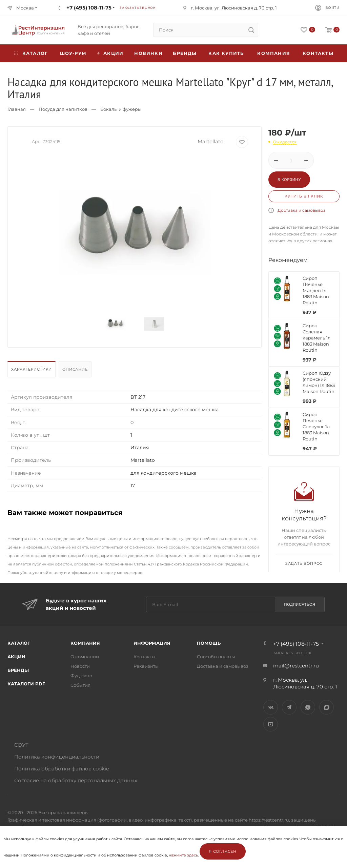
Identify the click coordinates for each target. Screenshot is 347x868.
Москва (25, 8)
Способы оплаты (216, 657)
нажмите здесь (183, 855)
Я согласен (223, 851)
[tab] (32, 371)
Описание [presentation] (75, 369)
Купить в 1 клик (304, 196)
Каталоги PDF (26, 684)
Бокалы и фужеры (121, 109)
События (80, 685)
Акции (16, 657)
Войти (332, 8)
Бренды (185, 53)
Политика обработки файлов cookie (62, 769)
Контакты (318, 53)
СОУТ (21, 745)
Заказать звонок (138, 8)
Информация (152, 643)
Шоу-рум (73, 53)
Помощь (209, 643)
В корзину (289, 180)
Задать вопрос (304, 563)
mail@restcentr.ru (296, 666)
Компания (274, 53)
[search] (251, 30)
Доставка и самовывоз (301, 210)
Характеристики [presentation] (32, 369)
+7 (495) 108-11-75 (89, 8)
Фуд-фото (81, 676)
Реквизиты (146, 666)
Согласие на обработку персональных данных (76, 780)
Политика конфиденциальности (57, 757)
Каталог (19, 643)
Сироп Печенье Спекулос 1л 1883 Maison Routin (316, 427)
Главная (17, 109)
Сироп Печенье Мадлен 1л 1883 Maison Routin (316, 290)
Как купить (226, 53)
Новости (80, 666)
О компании (85, 657)
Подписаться (300, 604)
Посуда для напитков (63, 109)
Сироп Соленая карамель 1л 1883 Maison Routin (317, 338)
